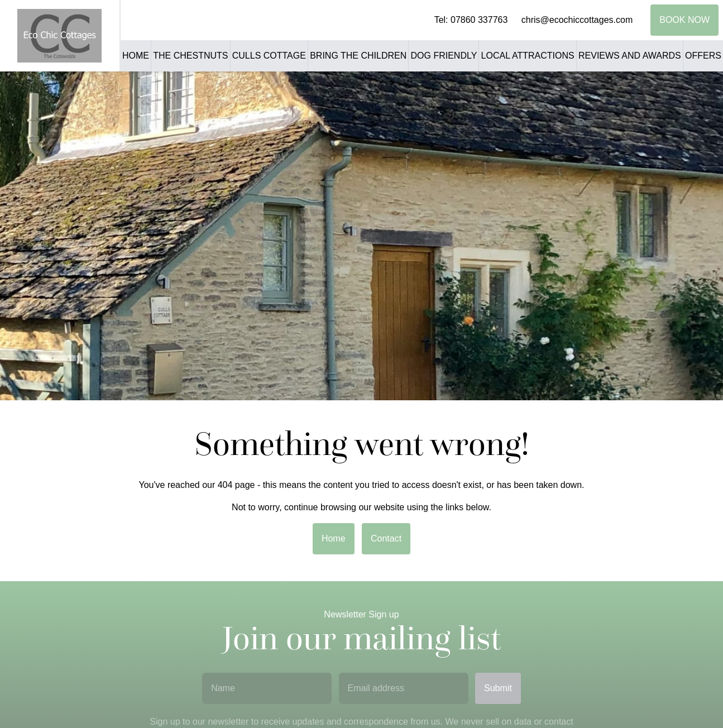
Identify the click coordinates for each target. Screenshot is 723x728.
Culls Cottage (269, 56)
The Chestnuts (190, 56)
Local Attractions (528, 56)
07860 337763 (479, 20)
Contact (386, 538)
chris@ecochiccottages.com (577, 20)
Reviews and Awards (630, 56)
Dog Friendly (444, 56)
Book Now (684, 20)
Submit (498, 688)
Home (136, 56)
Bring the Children (358, 56)
